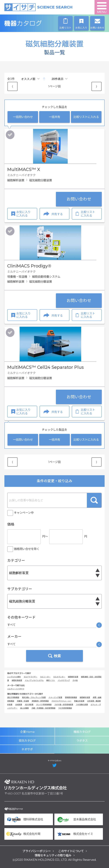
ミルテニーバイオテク (16, 689)
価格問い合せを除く (27, 549)
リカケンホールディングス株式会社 (36, 785)
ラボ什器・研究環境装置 (64, 705)
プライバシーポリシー (37, 851)
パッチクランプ (64, 680)
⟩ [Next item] (97, 86)
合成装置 (19, 705)
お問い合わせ (79, 199)
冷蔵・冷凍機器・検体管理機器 (43, 708)
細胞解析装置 (73, 677)
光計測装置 (29, 705)
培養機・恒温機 (23, 701)
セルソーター (45, 677)
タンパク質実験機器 (44, 705)
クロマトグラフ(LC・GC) (61, 701)
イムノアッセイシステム (34, 680)
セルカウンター (59, 677)
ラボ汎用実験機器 (65, 708)
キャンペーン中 (24, 513)
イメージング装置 (55, 697)
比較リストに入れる (86, 117)
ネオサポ (27, 749)
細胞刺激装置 (17, 680)
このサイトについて (71, 851)
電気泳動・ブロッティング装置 (34, 697)
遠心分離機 (24, 708)
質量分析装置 (79, 701)
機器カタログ (36, 23)
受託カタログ (27, 741)
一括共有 (54, 117)
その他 (75, 680)
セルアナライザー (31, 677)
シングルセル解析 (14, 677)
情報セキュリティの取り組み (53, 855)
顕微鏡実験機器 (71, 697)
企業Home (27, 732)
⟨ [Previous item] (12, 86)
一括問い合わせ (23, 117)
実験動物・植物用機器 (40, 701)
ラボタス (82, 741)
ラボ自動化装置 (82, 705)
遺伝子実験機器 (13, 697)
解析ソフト (51, 680)
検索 (94, 500)
